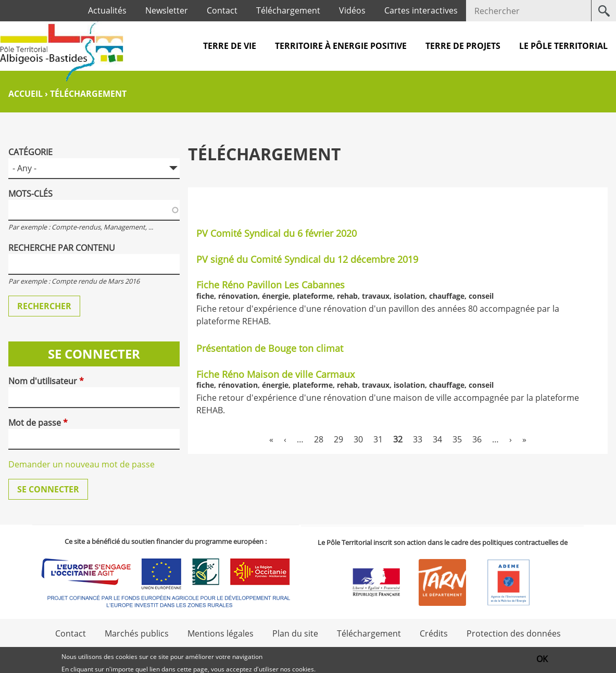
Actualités (107, 10)
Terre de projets (463, 46)
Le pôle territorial (563, 46)
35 (457, 439)
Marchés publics (137, 633)
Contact (222, 10)
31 (378, 439)
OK (542, 661)
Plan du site (295, 633)
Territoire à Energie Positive (341, 46)
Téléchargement (288, 10)
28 (319, 439)
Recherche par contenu (62, 248)
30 (358, 439)
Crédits (434, 633)
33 (418, 439)
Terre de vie (230, 46)
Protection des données (514, 633)
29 (338, 439)
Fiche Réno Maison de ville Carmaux (275, 374)
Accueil (26, 94)
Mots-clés (30, 194)
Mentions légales (221, 633)
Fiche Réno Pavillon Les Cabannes (271, 285)
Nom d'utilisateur (46, 381)
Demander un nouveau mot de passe (81, 464)
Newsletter (167, 10)
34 (437, 439)
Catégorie (30, 152)
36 (477, 439)
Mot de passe (38, 423)
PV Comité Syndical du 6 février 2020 (276, 233)
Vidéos (352, 10)
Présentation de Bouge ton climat (270, 348)
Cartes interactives (421, 10)
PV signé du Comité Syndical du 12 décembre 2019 (307, 259)
